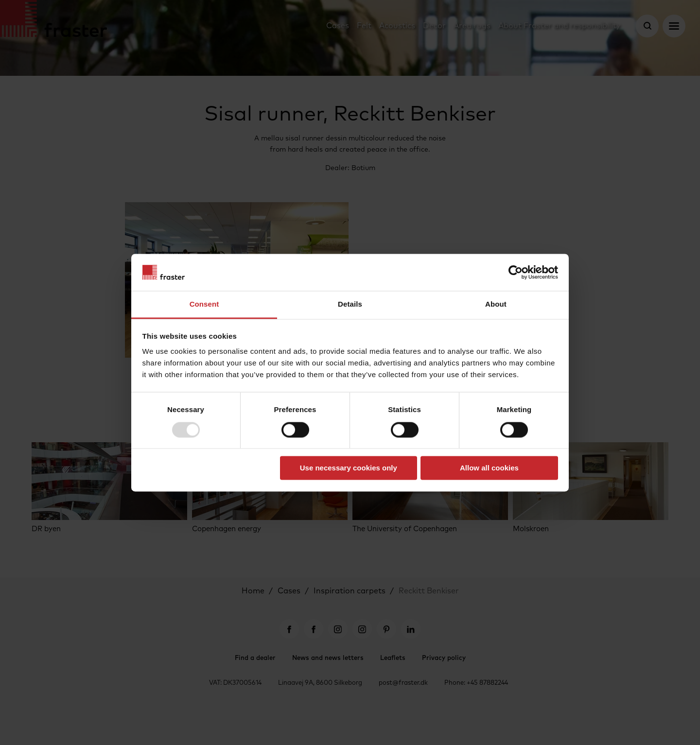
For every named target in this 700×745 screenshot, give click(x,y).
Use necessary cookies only (349, 468)
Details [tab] (350, 304)
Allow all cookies (489, 468)
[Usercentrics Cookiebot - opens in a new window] (516, 272)
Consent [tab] (204, 304)
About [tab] (496, 304)
